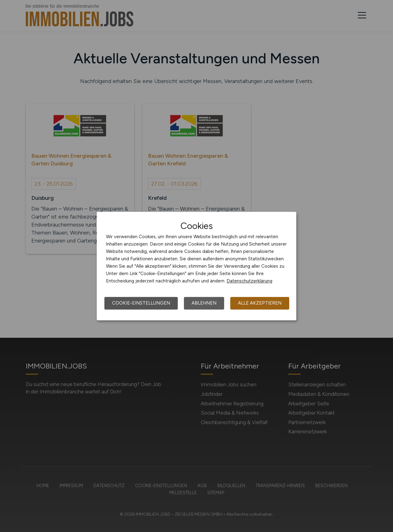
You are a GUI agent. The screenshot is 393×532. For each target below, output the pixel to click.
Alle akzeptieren (260, 303)
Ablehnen (204, 303)
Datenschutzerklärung (249, 281)
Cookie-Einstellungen (141, 303)
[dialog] (196, 266)
